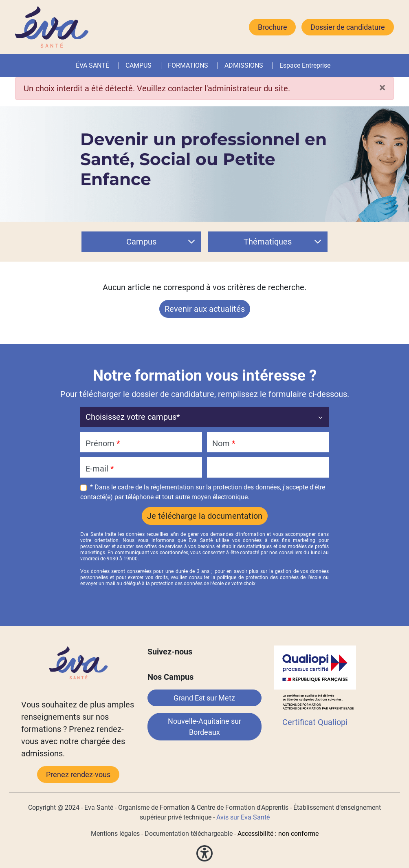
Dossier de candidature (348, 27)
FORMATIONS (188, 65)
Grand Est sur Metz (204, 698)
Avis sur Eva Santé (243, 817)
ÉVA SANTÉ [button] (92, 65)
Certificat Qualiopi (315, 722)
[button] (210, 66)
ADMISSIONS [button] (244, 65)
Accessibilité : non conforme (278, 834)
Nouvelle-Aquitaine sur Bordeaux (204, 727)
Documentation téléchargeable (189, 834)
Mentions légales (115, 834)
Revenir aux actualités (205, 309)
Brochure (273, 27)
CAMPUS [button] (139, 65)
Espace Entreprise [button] (305, 65)
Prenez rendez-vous (78, 774)
